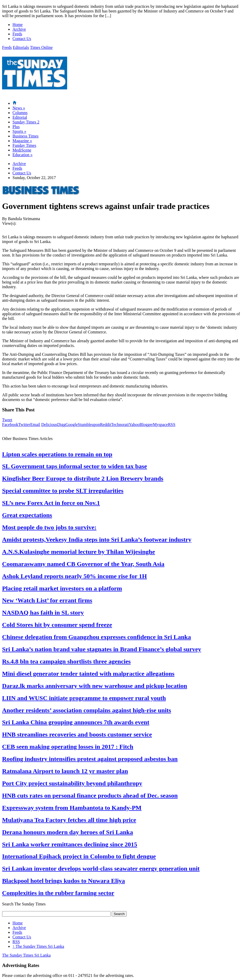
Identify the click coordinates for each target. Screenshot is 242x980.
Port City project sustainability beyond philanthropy (72, 783)
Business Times (26, 136)
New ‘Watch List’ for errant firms (47, 600)
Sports (19, 131)
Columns (20, 113)
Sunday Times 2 (26, 122)
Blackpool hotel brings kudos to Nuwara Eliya (63, 881)
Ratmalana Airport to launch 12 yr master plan (65, 771)
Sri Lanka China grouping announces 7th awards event (76, 722)
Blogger (146, 425)
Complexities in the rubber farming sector (58, 893)
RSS (171, 425)
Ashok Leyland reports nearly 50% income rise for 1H (74, 576)
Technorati (120, 425)
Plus (16, 127)
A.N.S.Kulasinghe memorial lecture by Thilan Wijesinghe (79, 552)
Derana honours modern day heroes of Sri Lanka (68, 832)
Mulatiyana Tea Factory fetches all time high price (69, 820)
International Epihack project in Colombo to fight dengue (79, 856)
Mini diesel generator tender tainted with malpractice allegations (88, 674)
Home (18, 25)
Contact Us (22, 39)
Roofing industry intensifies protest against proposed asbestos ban (90, 759)
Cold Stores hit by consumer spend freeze (57, 625)
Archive (19, 29)
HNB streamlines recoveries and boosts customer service (77, 734)
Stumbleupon (89, 425)
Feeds (17, 34)
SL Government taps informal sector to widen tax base (75, 466)
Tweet (7, 420)
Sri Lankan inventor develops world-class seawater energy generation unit (101, 869)
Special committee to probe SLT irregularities (63, 491)
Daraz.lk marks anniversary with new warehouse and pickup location (95, 686)
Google (72, 425)
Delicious (49, 425)
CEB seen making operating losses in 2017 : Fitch (68, 747)
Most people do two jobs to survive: (49, 527)
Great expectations (27, 515)
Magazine (22, 141)
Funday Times (24, 145)
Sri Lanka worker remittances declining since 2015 (70, 844)
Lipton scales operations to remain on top (57, 454)
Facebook (10, 425)
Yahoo (134, 425)
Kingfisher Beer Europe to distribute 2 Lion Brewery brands (83, 478)
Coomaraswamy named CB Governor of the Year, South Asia (83, 564)
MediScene (22, 150)
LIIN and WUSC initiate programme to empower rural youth (84, 698)
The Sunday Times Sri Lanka (38, 946)
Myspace (161, 425)
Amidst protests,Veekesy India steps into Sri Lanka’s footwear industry (97, 540)
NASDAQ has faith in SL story (43, 613)
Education (23, 155)
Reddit (106, 425)
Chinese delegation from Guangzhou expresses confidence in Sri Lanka (97, 637)
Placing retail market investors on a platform (62, 588)
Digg (61, 425)
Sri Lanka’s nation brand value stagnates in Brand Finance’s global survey (102, 649)
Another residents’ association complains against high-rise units (87, 710)
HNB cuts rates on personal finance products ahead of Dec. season (90, 795)
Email (35, 425)
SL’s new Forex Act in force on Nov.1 (51, 503)
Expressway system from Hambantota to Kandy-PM (72, 808)
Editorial (20, 117)
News (19, 108)
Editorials (21, 47)
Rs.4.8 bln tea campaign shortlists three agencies (66, 661)
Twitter (24, 425)
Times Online (41, 47)
